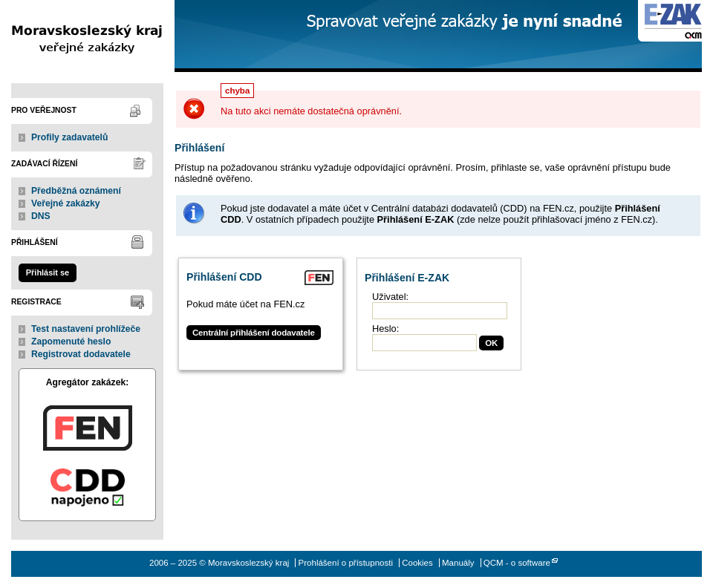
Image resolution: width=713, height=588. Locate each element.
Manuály (458, 563)
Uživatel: (390, 297)
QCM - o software (517, 563)
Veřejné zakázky (66, 203)
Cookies (417, 563)
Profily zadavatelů (69, 137)
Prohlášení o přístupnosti (346, 563)
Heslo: (385, 329)
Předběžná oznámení (76, 191)
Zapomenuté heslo (71, 342)
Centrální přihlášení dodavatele (254, 333)
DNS (41, 216)
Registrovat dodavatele (81, 354)
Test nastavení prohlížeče (86, 329)
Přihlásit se (48, 272)
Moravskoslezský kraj (87, 36)
